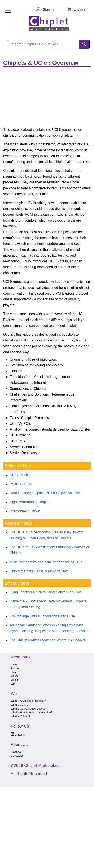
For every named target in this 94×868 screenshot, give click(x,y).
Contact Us (17, 756)
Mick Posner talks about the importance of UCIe (46, 562)
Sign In (45, 10)
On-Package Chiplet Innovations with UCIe (42, 616)
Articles (15, 668)
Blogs (14, 672)
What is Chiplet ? (21, 716)
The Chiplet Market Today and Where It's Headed (47, 640)
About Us (16, 752)
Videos (15, 676)
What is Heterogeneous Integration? (31, 713)
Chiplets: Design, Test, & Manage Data (39, 571)
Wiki (13, 684)
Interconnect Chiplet (25, 511)
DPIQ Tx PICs (20, 475)
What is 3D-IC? (19, 705)
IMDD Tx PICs (21, 484)
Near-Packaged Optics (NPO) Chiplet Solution (45, 493)
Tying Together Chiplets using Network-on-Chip (46, 592)
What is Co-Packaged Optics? (28, 709)
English (76, 9)
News (14, 664)
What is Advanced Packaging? (28, 701)
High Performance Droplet (30, 502)
